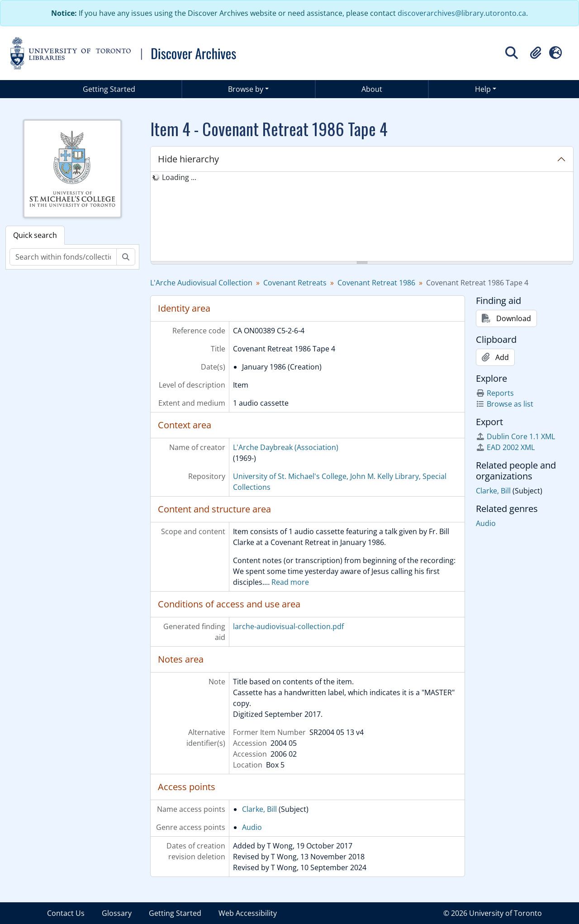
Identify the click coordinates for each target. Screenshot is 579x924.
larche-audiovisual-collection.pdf (288, 626)
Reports (495, 393)
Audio (252, 827)
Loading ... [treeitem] (179, 177)
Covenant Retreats (295, 283)
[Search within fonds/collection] (63, 257)
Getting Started (109, 89)
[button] (536, 53)
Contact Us (66, 913)
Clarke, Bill (259, 809)
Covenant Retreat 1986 (376, 283)
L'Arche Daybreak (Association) (286, 447)
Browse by (246, 89)
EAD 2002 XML (505, 447)
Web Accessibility (248, 913)
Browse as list (505, 404)
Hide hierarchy (188, 159)
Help (483, 89)
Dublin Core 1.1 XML (515, 436)
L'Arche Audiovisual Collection (201, 283)
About (372, 89)
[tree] (362, 217)
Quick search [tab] (35, 235)
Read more (290, 582)
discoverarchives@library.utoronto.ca (462, 13)
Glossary (117, 913)
